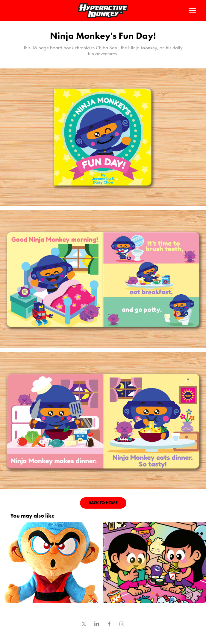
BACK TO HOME (103, 503)
